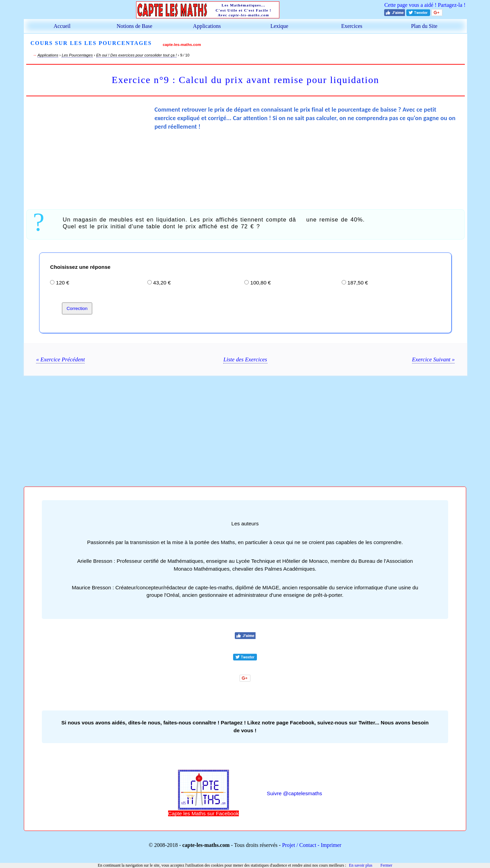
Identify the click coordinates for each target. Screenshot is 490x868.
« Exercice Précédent (60, 359)
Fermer (386, 865)
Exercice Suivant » (434, 359)
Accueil (62, 26)
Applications (207, 26)
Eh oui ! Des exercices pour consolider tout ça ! (136, 55)
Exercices (352, 26)
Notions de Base (135, 26)
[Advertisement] (90, 152)
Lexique (279, 26)
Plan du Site (424, 26)
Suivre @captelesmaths (294, 793)
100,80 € (261, 283)
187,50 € (358, 283)
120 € (63, 283)
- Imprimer (329, 845)
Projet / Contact (299, 845)
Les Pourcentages (77, 55)
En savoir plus (361, 865)
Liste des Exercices (245, 359)
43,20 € (162, 283)
